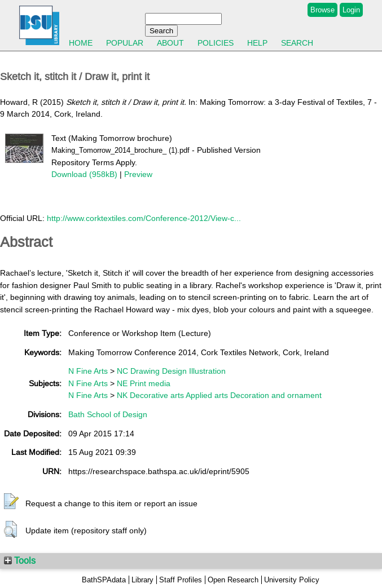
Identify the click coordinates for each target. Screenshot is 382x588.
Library (142, 580)
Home (81, 43)
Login (351, 10)
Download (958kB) (84, 174)
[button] (11, 502)
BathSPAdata (104, 580)
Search (297, 43)
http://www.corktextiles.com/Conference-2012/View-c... (144, 218)
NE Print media (144, 383)
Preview (138, 174)
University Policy (292, 580)
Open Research (233, 580)
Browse (322, 10)
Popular (125, 43)
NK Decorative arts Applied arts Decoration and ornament (219, 395)
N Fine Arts (88, 371)
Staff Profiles (181, 580)
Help (257, 43)
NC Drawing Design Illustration (171, 371)
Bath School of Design (108, 414)
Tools (20, 560)
